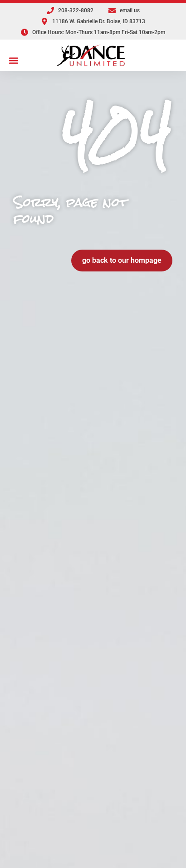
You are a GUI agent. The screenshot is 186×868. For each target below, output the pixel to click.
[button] (14, 60)
